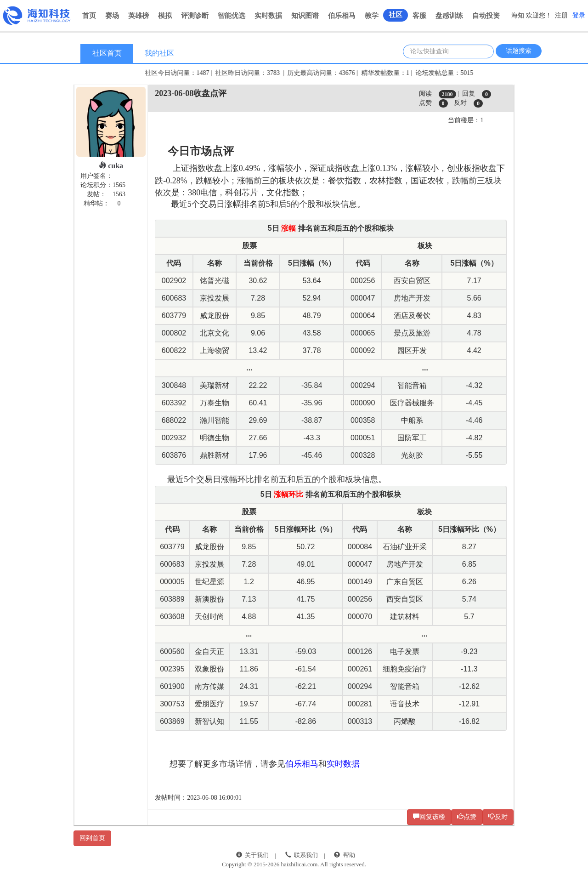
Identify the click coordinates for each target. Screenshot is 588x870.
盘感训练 (449, 16)
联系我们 (306, 855)
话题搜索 (519, 51)
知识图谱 (305, 16)
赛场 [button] (112, 16)
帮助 (349, 855)
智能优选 (232, 16)
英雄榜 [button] (139, 16)
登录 (579, 15)
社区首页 (107, 53)
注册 (561, 15)
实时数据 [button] (268, 16)
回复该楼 (429, 817)
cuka (111, 166)
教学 (372, 16)
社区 (396, 15)
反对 (498, 817)
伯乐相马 (342, 16)
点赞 (467, 817)
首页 (89, 16)
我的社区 (159, 53)
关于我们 (257, 855)
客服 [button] (419, 16)
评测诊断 (195, 16)
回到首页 (92, 838)
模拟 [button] (165, 16)
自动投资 (486, 16)
